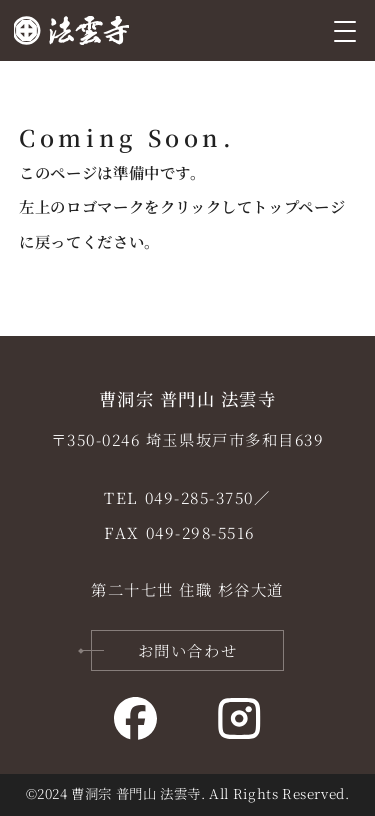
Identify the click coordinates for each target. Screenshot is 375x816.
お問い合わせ (187, 650)
